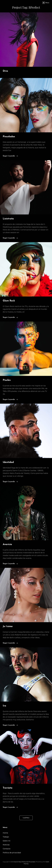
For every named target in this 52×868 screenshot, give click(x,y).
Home (5, 833)
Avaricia (7, 544)
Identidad (8, 462)
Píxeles (7, 380)
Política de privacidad (12, 853)
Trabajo (6, 837)
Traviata (8, 788)
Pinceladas (9, 137)
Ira (4, 706)
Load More (26, 818)
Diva (5, 71)
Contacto (7, 849)
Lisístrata (8, 219)
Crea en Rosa (17, 862)
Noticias (6, 845)
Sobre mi (7, 841)
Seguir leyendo (10, 156)
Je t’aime (8, 626)
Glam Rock (9, 301)
